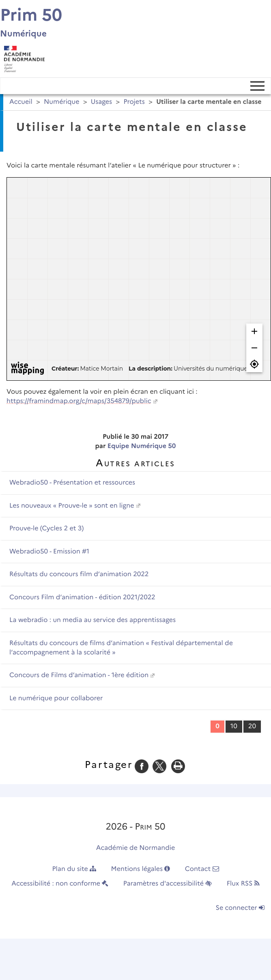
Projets (134, 102)
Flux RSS (243, 884)
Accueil (21, 102)
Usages (101, 102)
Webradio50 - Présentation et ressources (72, 483)
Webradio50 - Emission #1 (49, 552)
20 (252, 726)
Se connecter (240, 908)
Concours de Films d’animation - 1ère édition (79, 675)
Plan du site (74, 869)
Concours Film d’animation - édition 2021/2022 (82, 597)
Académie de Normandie (136, 848)
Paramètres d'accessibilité (168, 884)
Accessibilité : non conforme (60, 884)
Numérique (62, 102)
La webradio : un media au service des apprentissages (92, 620)
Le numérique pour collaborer (56, 698)
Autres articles (135, 463)
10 (234, 726)
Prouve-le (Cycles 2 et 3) (46, 529)
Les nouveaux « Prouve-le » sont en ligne (72, 506)
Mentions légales (141, 869)
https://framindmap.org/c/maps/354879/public (79, 401)
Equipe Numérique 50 (142, 446)
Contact (202, 869)
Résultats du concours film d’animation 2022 (79, 574)
